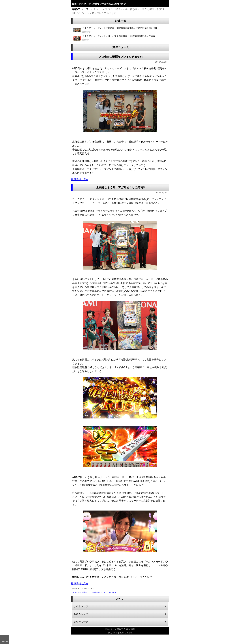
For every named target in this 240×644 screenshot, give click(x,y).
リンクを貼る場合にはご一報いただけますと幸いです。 (95, 592)
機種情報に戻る (80, 179)
